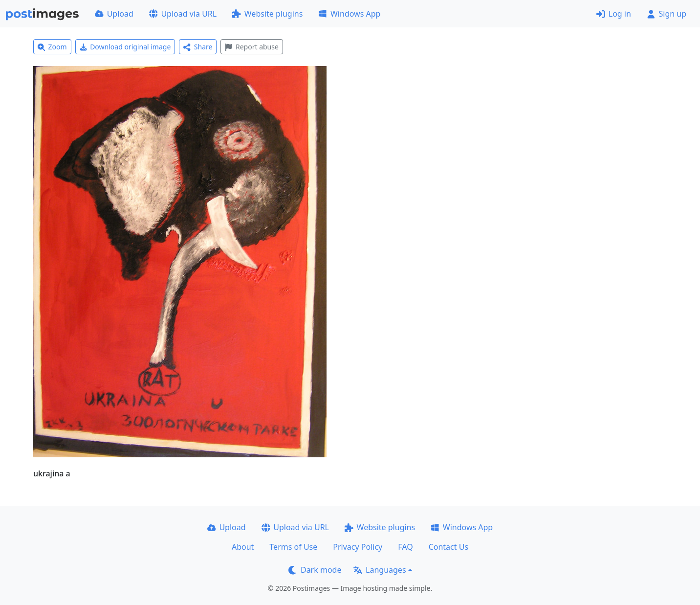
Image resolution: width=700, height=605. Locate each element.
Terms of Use (293, 547)
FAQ (405, 547)
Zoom (52, 47)
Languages (380, 570)
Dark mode (315, 570)
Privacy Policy (358, 547)
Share (198, 47)
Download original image (125, 47)
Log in (614, 14)
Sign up (667, 14)
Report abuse (252, 47)
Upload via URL (183, 14)
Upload (114, 14)
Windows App (349, 14)
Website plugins (267, 14)
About (243, 547)
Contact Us (448, 547)
